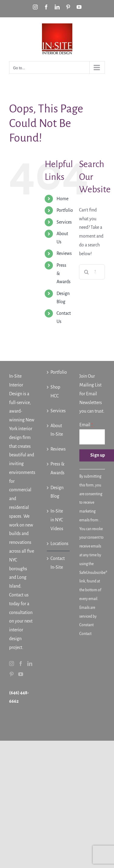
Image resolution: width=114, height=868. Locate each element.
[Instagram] (12, 664)
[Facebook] (21, 664)
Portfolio (65, 210)
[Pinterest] (12, 674)
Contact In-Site (58, 563)
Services (64, 222)
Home (62, 199)
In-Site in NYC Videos (57, 520)
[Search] (87, 272)
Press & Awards (57, 468)
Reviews (64, 253)
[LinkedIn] (30, 664)
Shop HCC (55, 391)
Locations (59, 544)
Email (86, 425)
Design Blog (57, 492)
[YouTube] (21, 674)
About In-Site (57, 430)
